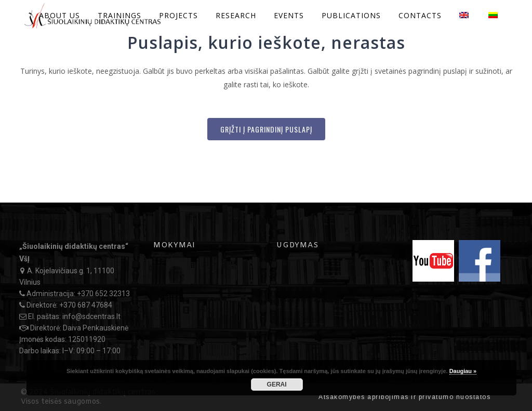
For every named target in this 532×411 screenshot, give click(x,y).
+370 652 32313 (103, 294)
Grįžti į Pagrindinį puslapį (266, 129)
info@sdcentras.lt (91, 316)
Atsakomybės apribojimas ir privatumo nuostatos (404, 397)
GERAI (277, 385)
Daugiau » (463, 371)
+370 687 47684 (86, 305)
